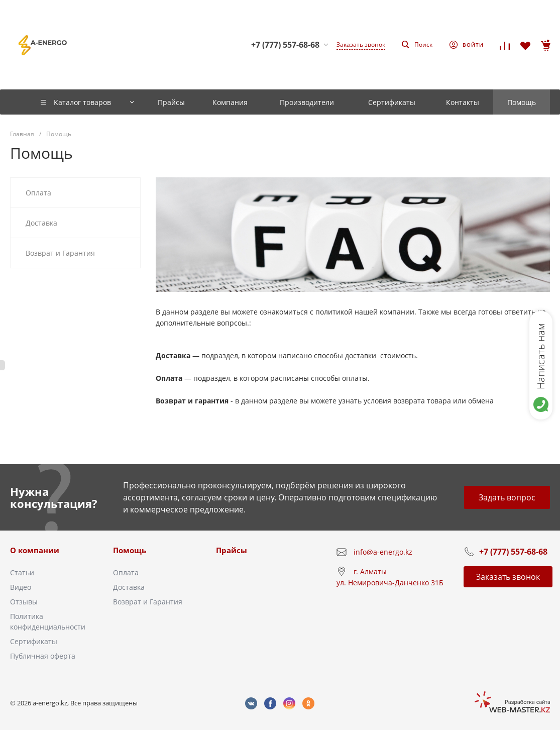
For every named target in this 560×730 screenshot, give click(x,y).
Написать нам (541, 356)
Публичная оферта (43, 656)
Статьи (22, 572)
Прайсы (232, 550)
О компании (35, 550)
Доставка (129, 587)
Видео (21, 587)
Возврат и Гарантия (148, 602)
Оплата (126, 572)
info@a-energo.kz (383, 552)
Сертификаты (34, 641)
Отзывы (24, 602)
